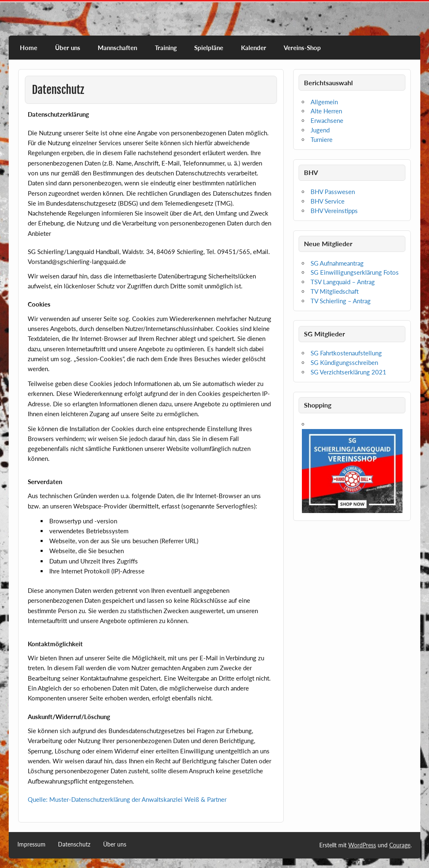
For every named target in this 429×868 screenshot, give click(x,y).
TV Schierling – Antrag (341, 301)
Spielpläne (209, 48)
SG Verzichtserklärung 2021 (348, 372)
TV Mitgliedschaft (335, 291)
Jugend (320, 130)
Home (29, 48)
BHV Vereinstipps (334, 211)
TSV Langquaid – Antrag (343, 282)
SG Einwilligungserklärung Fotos (355, 272)
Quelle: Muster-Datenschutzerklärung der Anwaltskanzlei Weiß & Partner (127, 799)
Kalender (254, 48)
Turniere (322, 139)
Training (166, 48)
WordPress (362, 845)
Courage (400, 845)
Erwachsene (327, 120)
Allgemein (324, 102)
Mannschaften (117, 48)
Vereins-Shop (302, 48)
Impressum (31, 844)
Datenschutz (74, 844)
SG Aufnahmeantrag (337, 263)
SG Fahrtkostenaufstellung (346, 353)
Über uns (68, 48)
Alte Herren (326, 111)
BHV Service (328, 201)
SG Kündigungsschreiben (344, 362)
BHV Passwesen (333, 192)
